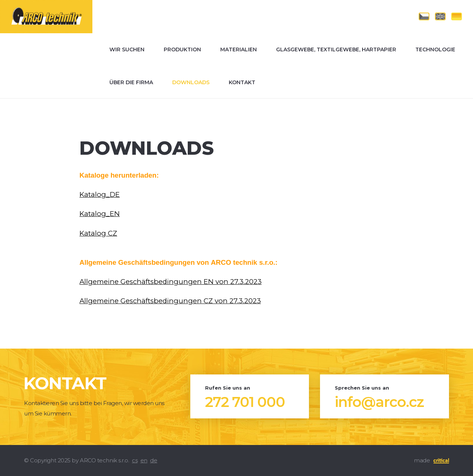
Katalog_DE (100, 194)
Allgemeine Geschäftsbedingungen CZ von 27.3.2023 (170, 301)
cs (135, 460)
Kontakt (242, 82)
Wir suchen (127, 49)
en (144, 460)
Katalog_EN (100, 214)
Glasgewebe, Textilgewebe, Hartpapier (336, 49)
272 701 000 (245, 402)
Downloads (191, 82)
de (154, 460)
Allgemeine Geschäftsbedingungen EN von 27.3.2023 (171, 282)
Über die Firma (131, 82)
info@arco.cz (379, 402)
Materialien (239, 49)
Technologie (435, 49)
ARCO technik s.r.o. (30, 3)
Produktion (182, 49)
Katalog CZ (98, 233)
